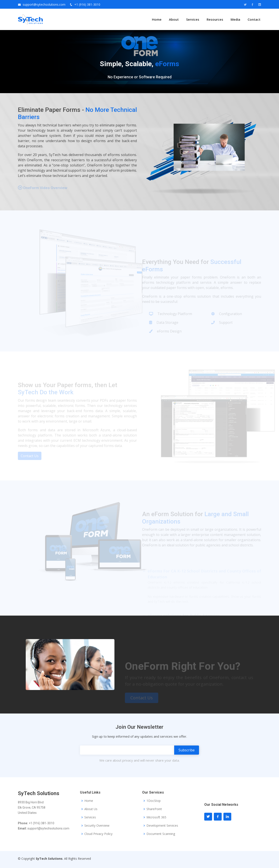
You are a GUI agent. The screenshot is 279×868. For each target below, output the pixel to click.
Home (157, 19)
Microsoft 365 (156, 817)
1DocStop (154, 801)
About (174, 19)
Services (193, 19)
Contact (254, 19)
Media (235, 19)
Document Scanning (161, 834)
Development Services (162, 826)
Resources (215, 19)
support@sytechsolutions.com (44, 4)
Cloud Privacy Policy (98, 834)
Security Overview (97, 826)
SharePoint (154, 809)
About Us (91, 809)
